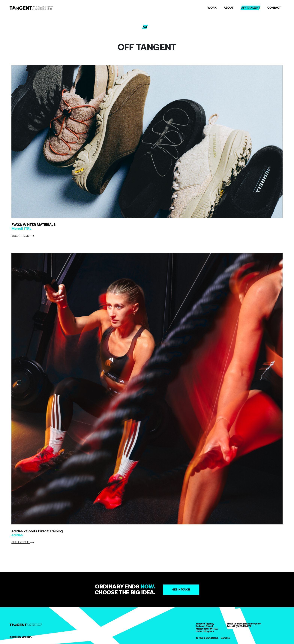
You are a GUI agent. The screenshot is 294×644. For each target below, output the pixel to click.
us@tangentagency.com (247, 624)
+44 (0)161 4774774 (241, 626)
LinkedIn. (27, 637)
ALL (145, 27)
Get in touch (181, 590)
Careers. (225, 638)
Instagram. (15, 637)
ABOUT (229, 8)
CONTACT (274, 8)
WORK (212, 8)
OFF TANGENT (250, 8)
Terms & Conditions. (207, 638)
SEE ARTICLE (23, 236)
